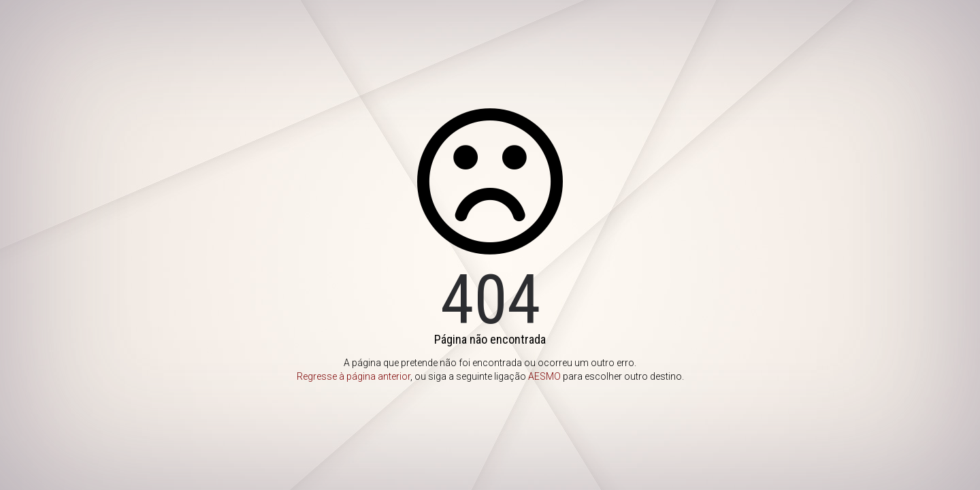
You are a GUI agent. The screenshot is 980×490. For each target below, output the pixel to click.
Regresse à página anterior (354, 376)
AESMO (544, 376)
